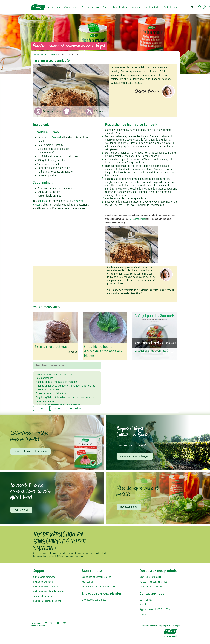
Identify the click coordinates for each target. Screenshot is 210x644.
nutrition (45, 55)
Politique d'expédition (44, 582)
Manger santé (71, 7)
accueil (36, 55)
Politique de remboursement (47, 601)
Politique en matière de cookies (49, 592)
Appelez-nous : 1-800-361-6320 (155, 609)
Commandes (146, 600)
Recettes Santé (129, 507)
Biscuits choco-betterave (52, 347)
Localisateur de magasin (151, 587)
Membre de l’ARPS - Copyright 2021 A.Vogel (161, 626)
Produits (144, 605)
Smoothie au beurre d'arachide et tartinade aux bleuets (103, 351)
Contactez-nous (171, 7)
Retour (41, 408)
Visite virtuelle (153, 7)
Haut (58, 408)
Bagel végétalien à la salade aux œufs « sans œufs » (65, 397)
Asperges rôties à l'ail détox (51, 393)
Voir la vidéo (21, 510)
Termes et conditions (43, 596)
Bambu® (57, 137)
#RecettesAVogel (138, 219)
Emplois (143, 614)
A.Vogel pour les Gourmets (153, 351)
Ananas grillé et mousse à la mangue (56, 382)
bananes (42, 201)
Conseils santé (54, 7)
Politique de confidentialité (46, 587)
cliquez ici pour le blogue (135, 456)
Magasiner (137, 7)
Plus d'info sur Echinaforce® (31, 452)
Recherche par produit (150, 577)
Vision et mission (38, 626)
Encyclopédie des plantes (94, 600)
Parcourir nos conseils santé (153, 582)
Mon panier (87, 582)
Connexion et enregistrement (96, 577)
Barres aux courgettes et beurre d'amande (59, 405)
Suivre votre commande (45, 577)
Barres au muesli (45, 401)
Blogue (106, 7)
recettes (54, 55)
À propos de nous (91, 7)
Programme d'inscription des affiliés (99, 587)
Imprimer (76, 408)
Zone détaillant (121, 7)
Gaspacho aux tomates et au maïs (54, 374)
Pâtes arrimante (44, 378)
